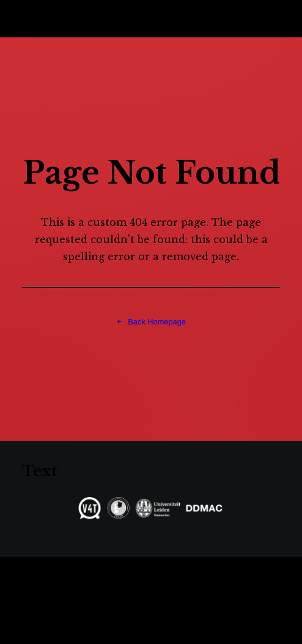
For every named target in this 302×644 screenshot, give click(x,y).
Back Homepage (151, 322)
